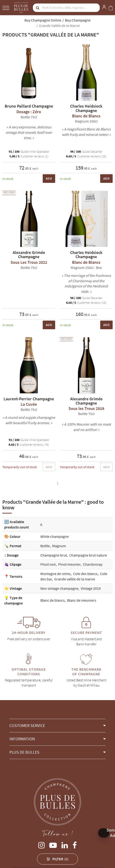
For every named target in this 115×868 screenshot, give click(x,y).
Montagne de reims (56, 574)
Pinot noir (48, 564)
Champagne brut (54, 555)
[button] (57, 725)
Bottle (45, 546)
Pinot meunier (69, 564)
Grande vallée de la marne (75, 579)
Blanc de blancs (53, 600)
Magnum (59, 546)
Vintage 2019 (91, 588)
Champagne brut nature (88, 555)
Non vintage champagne (59, 588)
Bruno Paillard (85, 858)
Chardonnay (93, 564)
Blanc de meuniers (82, 600)
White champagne (55, 536)
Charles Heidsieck (55, 858)
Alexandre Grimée (23, 858)
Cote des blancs (85, 574)
